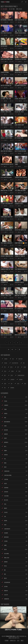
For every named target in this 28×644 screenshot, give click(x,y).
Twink (14, 409)
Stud (14, 504)
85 (9, 349)
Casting (14, 541)
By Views (4, 9)
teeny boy (19, 359)
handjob (11, 379)
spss (3, 384)
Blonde (14, 521)
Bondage (14, 591)
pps (3, 388)
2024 (10, 375)
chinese (4, 359)
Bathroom (14, 537)
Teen (14, 397)
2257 (18, 641)
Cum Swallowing (14, 475)
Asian (14, 426)
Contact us (13, 641)
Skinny (14, 451)
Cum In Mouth (14, 529)
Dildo (14, 467)
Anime (14, 545)
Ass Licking (14, 554)
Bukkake (14, 562)
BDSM (14, 463)
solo (3, 371)
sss (11, 359)
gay (3, 379)
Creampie (14, 533)
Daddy (14, 438)
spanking (11, 388)
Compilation (14, 471)
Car (14, 516)
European (14, 488)
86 (12, 349)
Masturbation (14, 422)
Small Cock (14, 558)
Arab (14, 525)
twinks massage (19, 375)
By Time (12, 9)
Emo (14, 574)
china (11, 371)
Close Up (14, 595)
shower (19, 379)
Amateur (14, 434)
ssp (16, 367)
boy (3, 375)
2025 (17, 384)
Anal (14, 418)
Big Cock (14, 500)
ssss (18, 371)
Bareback (14, 442)
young (4, 363)
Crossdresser (14, 582)
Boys (14, 446)
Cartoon (14, 479)
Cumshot (14, 405)
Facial (14, 566)
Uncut (14, 483)
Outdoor (14, 492)
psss (23, 384)
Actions (14, 586)
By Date (19, 9)
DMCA (22, 641)
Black (14, 549)
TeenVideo (5, 2)
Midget (14, 508)
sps (22, 363)
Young (14, 401)
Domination (14, 599)
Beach (14, 578)
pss (3, 367)
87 (16, 349)
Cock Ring (14, 496)
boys (10, 367)
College (14, 512)
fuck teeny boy (13, 363)
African (14, 455)
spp (10, 384)
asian (23, 367)
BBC (14, 570)
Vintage (14, 413)
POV (14, 459)
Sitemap (7, 641)
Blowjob (14, 430)
